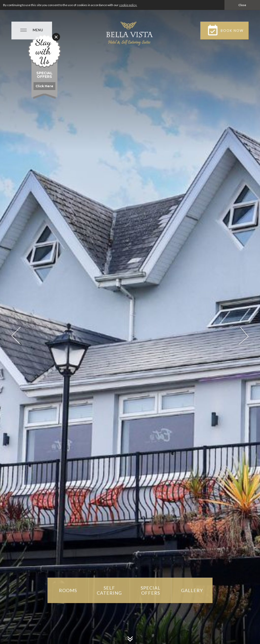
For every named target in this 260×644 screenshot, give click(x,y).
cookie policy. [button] (128, 5)
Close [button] (242, 5)
